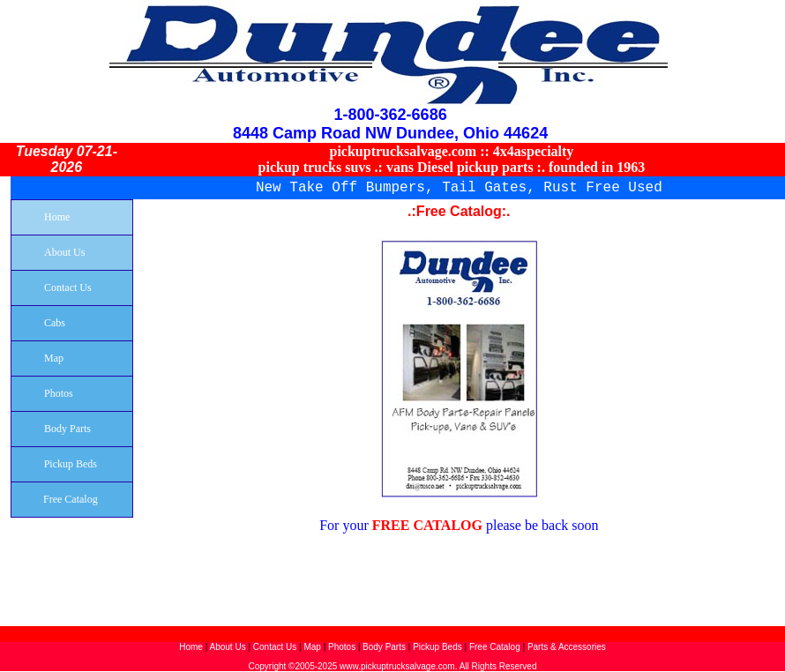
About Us (228, 647)
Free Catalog (495, 647)
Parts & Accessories (567, 647)
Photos (342, 647)
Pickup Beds (437, 647)
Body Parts (385, 647)
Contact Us (275, 647)
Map (312, 647)
